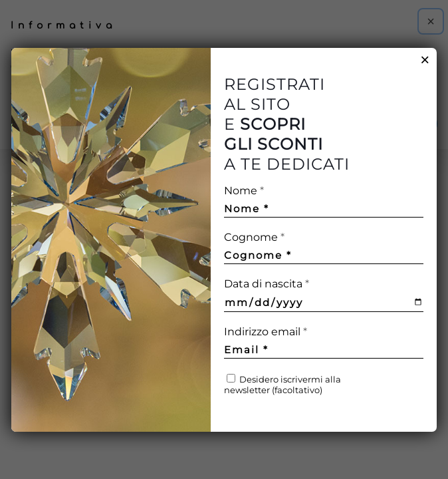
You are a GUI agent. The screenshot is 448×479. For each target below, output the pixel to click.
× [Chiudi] (425, 60)
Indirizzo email (290, 332)
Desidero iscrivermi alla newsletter (282, 385)
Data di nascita (267, 284)
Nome (244, 191)
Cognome (254, 237)
